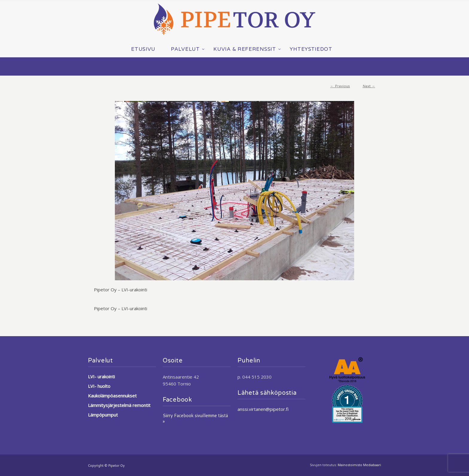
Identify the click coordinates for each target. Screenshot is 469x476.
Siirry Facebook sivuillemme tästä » (195, 418)
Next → (369, 86)
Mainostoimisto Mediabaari (359, 465)
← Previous (340, 86)
